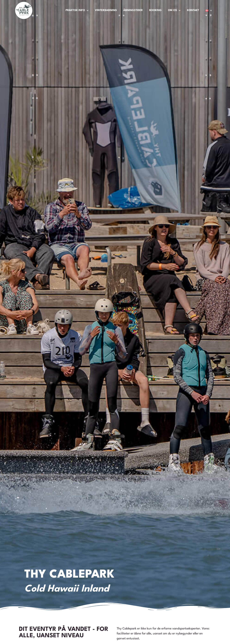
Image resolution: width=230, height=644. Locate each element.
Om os (174, 10)
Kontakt (193, 10)
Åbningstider (133, 10)
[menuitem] (209, 10)
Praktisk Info (77, 10)
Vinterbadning (106, 10)
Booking (155, 10)
